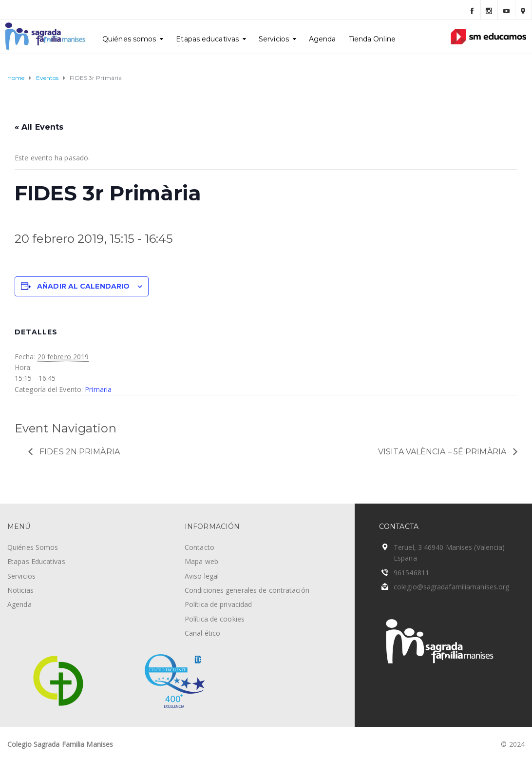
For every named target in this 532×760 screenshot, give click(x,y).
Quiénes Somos (33, 547)
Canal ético (202, 633)
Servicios (274, 39)
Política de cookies (215, 619)
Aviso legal (202, 576)
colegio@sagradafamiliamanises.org (451, 587)
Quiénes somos (129, 39)
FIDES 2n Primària (79, 452)
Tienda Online (372, 39)
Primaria (98, 389)
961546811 (411, 573)
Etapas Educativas (36, 561)
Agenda (323, 39)
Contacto (199, 547)
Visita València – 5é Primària (443, 452)
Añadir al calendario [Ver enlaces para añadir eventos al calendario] (83, 286)
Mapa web (201, 561)
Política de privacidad (218, 604)
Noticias (20, 590)
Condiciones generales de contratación (247, 590)
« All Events (39, 127)
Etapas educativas (207, 39)
